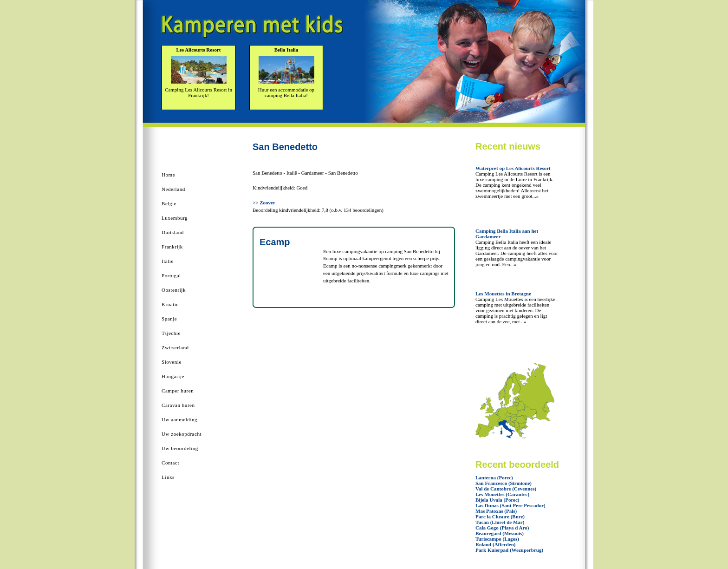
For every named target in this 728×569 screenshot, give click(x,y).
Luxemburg (175, 218)
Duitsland (173, 232)
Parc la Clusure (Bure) (500, 517)
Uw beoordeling (180, 448)
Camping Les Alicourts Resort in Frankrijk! (198, 92)
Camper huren (178, 391)
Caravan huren (178, 405)
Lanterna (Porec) (494, 477)
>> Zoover (264, 203)
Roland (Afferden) (495, 544)
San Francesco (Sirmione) (504, 483)
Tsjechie (171, 333)
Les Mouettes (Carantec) (502, 494)
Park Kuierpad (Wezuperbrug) (509, 550)
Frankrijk (172, 247)
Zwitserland (175, 347)
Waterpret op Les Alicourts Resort (513, 168)
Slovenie (172, 362)
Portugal (171, 275)
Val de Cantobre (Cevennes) (506, 489)
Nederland (173, 189)
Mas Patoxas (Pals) (496, 511)
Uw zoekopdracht (182, 434)
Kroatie (170, 304)
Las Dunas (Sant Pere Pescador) (510, 505)
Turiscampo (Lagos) (497, 539)
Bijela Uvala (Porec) (497, 500)
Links (168, 477)
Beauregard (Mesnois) (500, 533)
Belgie (169, 203)
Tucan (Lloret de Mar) (500, 522)
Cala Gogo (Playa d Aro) (502, 528)
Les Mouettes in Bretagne (503, 294)
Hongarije (173, 376)
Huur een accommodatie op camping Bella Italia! (286, 92)
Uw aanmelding (179, 419)
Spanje (169, 319)
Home (168, 175)
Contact (170, 463)
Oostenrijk (174, 290)
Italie (168, 261)
